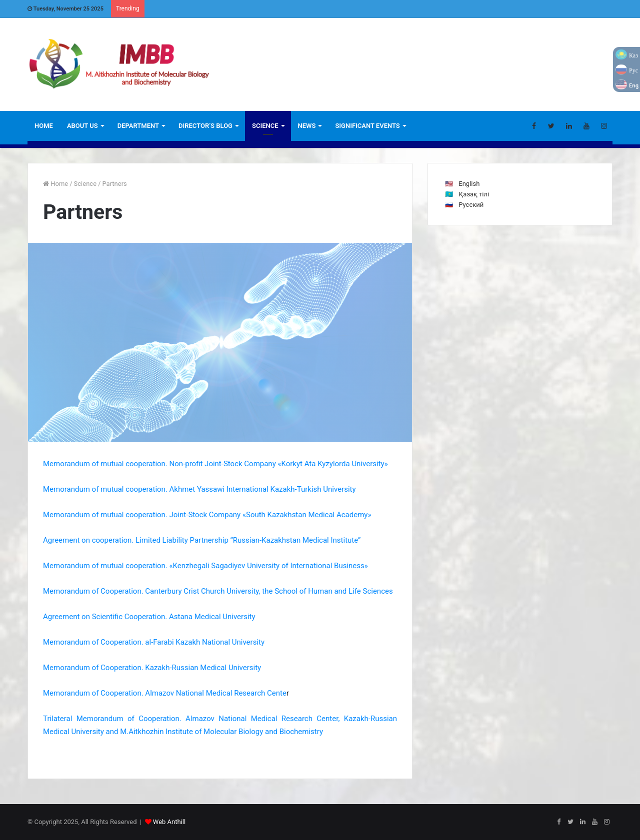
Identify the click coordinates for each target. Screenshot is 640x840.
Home (44, 126)
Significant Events (367, 126)
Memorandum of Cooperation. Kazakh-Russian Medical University (152, 668)
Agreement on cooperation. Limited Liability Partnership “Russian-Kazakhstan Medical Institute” (202, 540)
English (469, 184)
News (307, 126)
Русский (471, 205)
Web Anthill (169, 822)
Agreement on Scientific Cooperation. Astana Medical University (149, 617)
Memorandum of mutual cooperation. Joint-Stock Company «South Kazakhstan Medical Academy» (207, 515)
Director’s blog (205, 126)
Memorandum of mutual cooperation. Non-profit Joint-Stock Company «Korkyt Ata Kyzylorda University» (215, 464)
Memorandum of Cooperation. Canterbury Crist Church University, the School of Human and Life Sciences (218, 591)
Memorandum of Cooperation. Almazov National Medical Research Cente (165, 693)
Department (138, 126)
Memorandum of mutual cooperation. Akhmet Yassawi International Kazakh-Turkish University (199, 489)
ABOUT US (82, 126)
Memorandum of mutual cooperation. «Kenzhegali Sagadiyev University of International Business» (205, 566)
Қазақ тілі (474, 194)
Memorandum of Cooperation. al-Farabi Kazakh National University (154, 642)
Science (265, 126)
